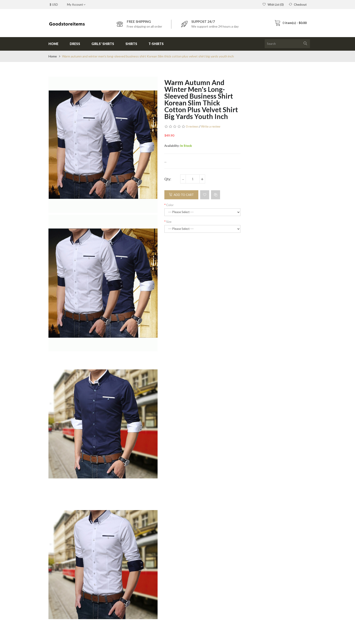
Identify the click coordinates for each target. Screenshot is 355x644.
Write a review (211, 126)
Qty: (168, 179)
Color (170, 205)
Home (53, 56)
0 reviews (192, 126)
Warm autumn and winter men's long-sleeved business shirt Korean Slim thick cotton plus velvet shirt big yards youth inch (148, 56)
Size (169, 222)
